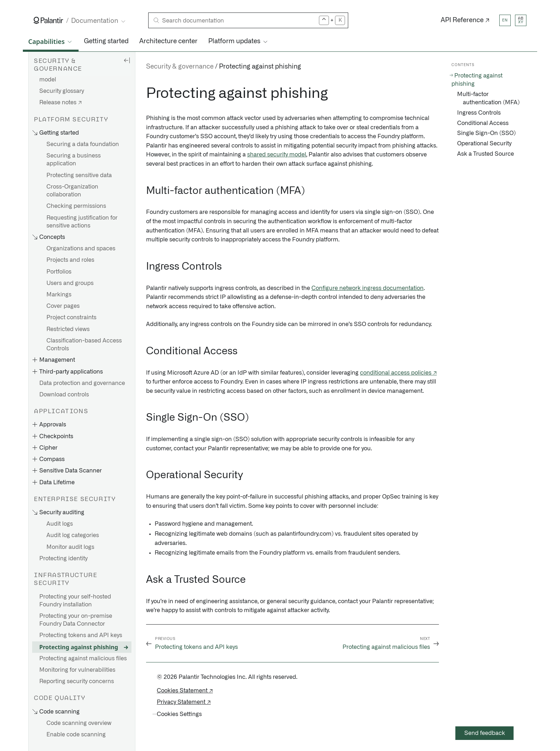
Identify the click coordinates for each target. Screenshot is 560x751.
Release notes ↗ (61, 102)
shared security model (277, 155)
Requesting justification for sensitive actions (82, 222)
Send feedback (485, 733)
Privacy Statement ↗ (184, 702)
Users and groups (70, 283)
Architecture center (168, 41)
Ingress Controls (479, 113)
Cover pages (63, 306)
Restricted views (68, 329)
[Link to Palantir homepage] (48, 20)
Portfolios (59, 272)
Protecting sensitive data (79, 175)
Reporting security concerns (77, 681)
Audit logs (60, 524)
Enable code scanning (76, 735)
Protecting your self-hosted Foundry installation (75, 601)
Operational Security (484, 144)
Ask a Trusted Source (486, 154)
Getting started (106, 41)
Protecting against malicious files (83, 659)
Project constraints (71, 317)
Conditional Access (483, 123)
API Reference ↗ (465, 20)
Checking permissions (76, 206)
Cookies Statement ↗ (185, 691)
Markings (59, 295)
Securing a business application (74, 160)
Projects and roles (70, 260)
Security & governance (180, 67)
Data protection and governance (82, 383)
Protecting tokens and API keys (81, 635)
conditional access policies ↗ (398, 373)
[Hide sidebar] (127, 60)
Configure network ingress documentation (367, 288)
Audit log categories (73, 535)
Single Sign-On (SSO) (486, 133)
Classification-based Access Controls (84, 345)
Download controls (64, 395)
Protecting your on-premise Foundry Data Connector (76, 620)
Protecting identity (63, 559)
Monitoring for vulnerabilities (77, 670)
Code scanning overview (79, 723)
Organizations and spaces (81, 249)
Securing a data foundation (83, 144)
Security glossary (62, 91)
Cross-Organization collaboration (72, 191)
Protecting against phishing (79, 647)
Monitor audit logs (70, 547)
